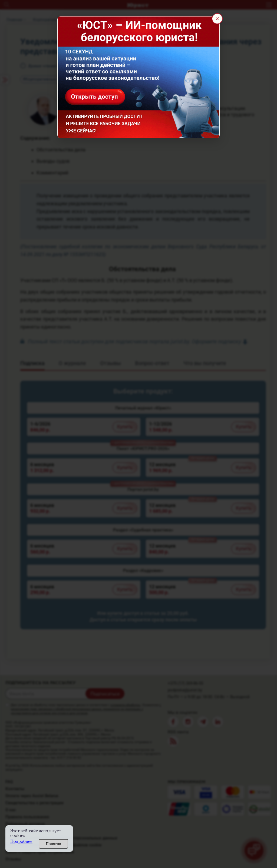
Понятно (53, 844)
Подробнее (21, 841)
